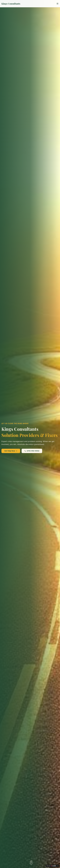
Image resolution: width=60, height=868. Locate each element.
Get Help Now (11, 451)
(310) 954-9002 (32, 451)
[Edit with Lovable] (51, 866)
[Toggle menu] (57, 4)
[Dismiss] (58, 866)
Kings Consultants (11, 4)
